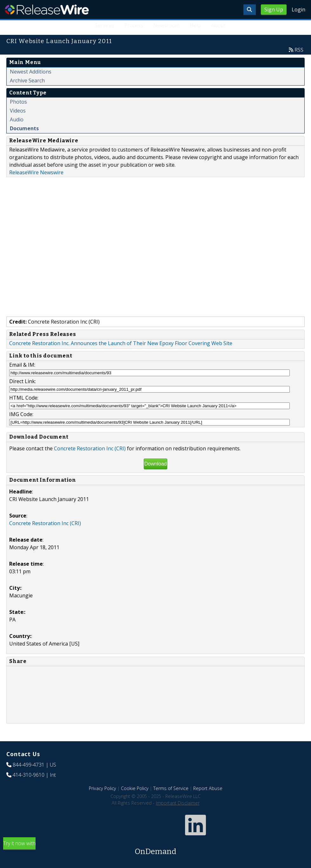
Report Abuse (208, 788)
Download (155, 464)
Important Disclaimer (178, 803)
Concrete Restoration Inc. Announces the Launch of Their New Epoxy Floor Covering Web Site (121, 343)
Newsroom (166, 25)
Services (105, 25)
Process (134, 25)
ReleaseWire (47, 10)
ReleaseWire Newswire (36, 172)
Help (195, 25)
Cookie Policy (135, 788)
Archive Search (27, 80)
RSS (299, 50)
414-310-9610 (29, 775)
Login (298, 10)
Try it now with (155, 849)
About (218, 25)
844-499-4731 (29, 765)
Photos (18, 102)
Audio (17, 119)
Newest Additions (31, 72)
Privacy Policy (103, 788)
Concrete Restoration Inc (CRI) (90, 448)
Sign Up (274, 10)
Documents (24, 128)
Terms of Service (171, 788)
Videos (18, 111)
